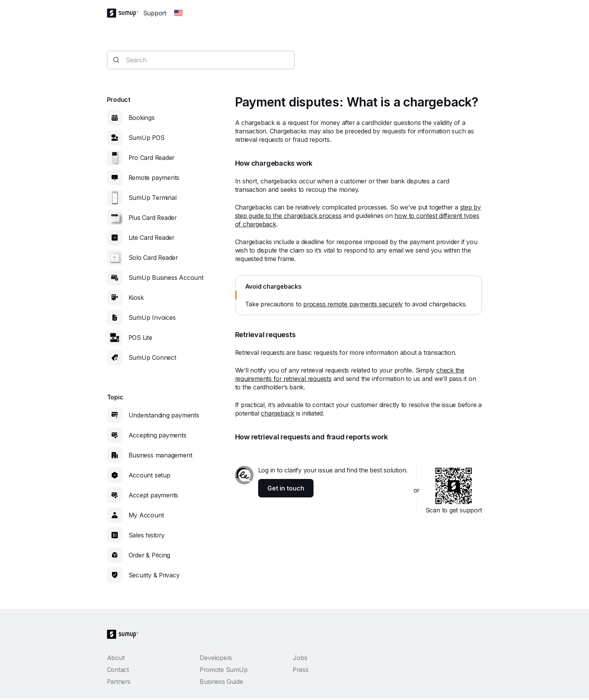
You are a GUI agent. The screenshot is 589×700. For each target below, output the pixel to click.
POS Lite (140, 338)
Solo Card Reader (153, 258)
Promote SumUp (224, 670)
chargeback (278, 413)
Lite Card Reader (151, 238)
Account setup (149, 475)
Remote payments (154, 178)
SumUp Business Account (166, 278)
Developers (216, 658)
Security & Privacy (154, 575)
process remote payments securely (353, 304)
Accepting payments (158, 435)
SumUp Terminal (153, 198)
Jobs (300, 658)
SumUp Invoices (152, 318)
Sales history (147, 535)
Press (300, 670)
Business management (160, 455)
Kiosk (136, 298)
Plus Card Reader (153, 218)
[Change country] (179, 13)
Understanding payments (164, 415)
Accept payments (154, 495)
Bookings (142, 118)
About (116, 658)
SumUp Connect (152, 357)
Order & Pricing (149, 555)
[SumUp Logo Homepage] (125, 13)
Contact (118, 670)
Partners (119, 682)
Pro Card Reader (152, 158)
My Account (146, 515)
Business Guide (221, 682)
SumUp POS (147, 138)
